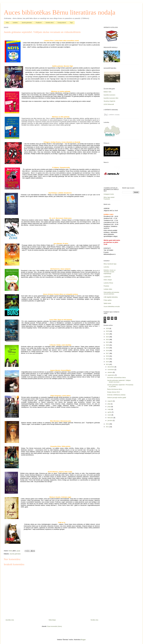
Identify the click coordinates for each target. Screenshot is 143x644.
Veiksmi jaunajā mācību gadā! (117, 398)
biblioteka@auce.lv (110, 254)
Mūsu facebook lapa (110, 264)
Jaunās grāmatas (27, 23)
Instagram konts (109, 194)
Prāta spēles (108, 300)
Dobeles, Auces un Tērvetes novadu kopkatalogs (110, 272)
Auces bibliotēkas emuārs (112, 306)
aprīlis (110, 412)
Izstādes (15, 23)
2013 (108, 364)
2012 (108, 424)
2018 (108, 351)
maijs (109, 409)
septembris (111, 375)
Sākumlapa (52, 620)
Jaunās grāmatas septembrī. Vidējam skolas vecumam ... (119, 381)
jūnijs (109, 407)
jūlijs (109, 404)
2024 (108, 334)
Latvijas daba (108, 289)
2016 (108, 356)
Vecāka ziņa (94, 620)
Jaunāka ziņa (10, 620)
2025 (108, 331)
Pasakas (106, 286)
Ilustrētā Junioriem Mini (111, 98)
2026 (108, 328)
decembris (111, 367)
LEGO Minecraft (109, 104)
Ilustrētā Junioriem (109, 95)
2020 (108, 345)
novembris (111, 370)
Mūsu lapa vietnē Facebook (109, 198)
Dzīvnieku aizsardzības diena (116, 378)
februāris (111, 418)
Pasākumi (39, 23)
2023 (108, 337)
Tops (71, 23)
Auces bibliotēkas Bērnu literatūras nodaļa (60, 12)
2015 (108, 359)
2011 (108, 427)
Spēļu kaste (107, 303)
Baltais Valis (107, 92)
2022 (108, 339)
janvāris (110, 420)
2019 (108, 348)
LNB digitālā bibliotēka (111, 297)
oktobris (110, 372)
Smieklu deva (50, 23)
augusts (110, 401)
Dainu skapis (108, 280)
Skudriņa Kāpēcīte (109, 101)
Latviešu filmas (108, 283)
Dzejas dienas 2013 (113, 392)
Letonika (106, 267)
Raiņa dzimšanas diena (115, 389)
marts (110, 415)
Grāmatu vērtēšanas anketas (116, 395)
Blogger (83, 640)
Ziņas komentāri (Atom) (54, 626)
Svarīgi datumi (62, 23)
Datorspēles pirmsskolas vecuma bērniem (111, 293)
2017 (108, 353)
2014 (108, 362)
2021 (108, 342)
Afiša (7, 23)
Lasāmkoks (107, 277)
